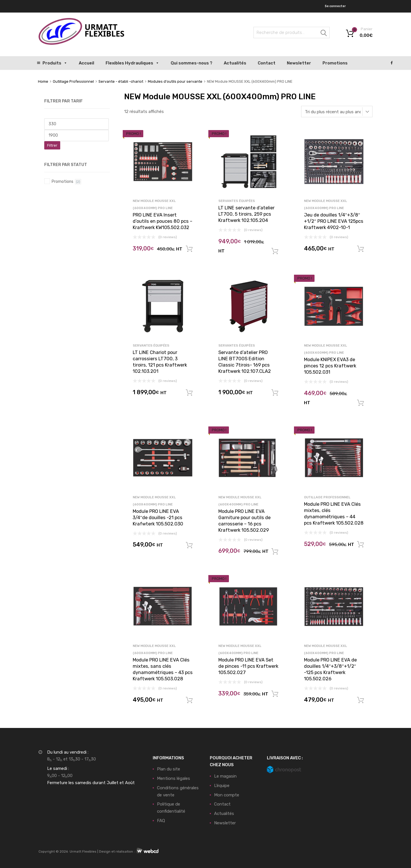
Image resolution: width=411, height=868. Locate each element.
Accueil (86, 63)
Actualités (235, 63)
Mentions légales (174, 778)
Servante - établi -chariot (121, 81)
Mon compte (227, 795)
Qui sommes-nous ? (192, 63)
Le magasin (225, 776)
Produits (55, 63)
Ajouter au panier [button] (189, 249)
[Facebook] (392, 63)
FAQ (161, 821)
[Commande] (337, 112)
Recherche (324, 34)
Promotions (335, 63)
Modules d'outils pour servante (175, 81)
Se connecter (335, 6)
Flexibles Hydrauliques (132, 63)
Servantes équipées (237, 201)
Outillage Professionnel (73, 81)
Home (43, 81)
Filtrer (52, 145)
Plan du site (169, 769)
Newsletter (299, 63)
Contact (267, 63)
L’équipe (222, 786)
